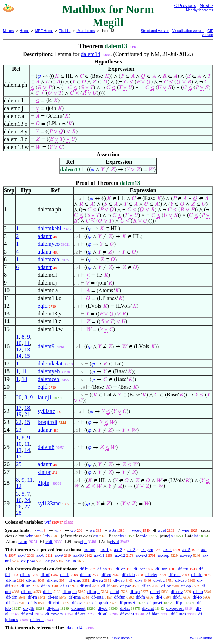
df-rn (32, 597)
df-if (106, 586)
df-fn (141, 597)
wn (40, 530)
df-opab (70, 591)
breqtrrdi (48, 422)
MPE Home (44, 31)
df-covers (54, 614)
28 (19, 513)
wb (73, 530)
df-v (139, 580)
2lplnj (44, 483)
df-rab (119, 580)
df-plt (180, 603)
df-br (48, 591)
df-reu (97, 580)
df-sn (146, 586)
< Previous (185, 5)
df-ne (11, 580)
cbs (121, 536)
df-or (120, 569)
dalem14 (90, 54)
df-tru (183, 569)
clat (195, 536)
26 (19, 507)
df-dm (12, 597)
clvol (115, 541)
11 (27, 343)
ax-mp (90, 549)
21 (27, 414)
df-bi (84, 569)
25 (19, 464)
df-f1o (12, 603)
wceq (137, 530)
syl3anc (46, 411)
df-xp (135, 591)
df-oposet (175, 608)
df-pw (126, 586)
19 (19, 414)
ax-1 (105, 549)
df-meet (78, 608)
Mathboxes (86, 31)
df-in (45, 586)
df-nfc (197, 574)
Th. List (65, 31)
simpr (44, 472)
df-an (102, 569)
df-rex (53, 580)
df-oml (27, 614)
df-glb (29, 608)
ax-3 (131, 549)
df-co (198, 591)
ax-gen (147, 549)
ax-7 (22, 555)
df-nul (85, 586)
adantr (45, 236)
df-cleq (152, 574)
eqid (43, 306)
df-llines (178, 614)
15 (27, 356)
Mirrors (8, 31)
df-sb (65, 574)
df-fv (33, 603)
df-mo (86, 574)
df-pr (166, 586)
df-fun (120, 597)
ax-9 (59, 555)
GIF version (208, 33)
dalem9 (46, 346)
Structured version (155, 31)
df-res (53, 597)
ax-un (71, 561)
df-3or (139, 569)
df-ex (25, 574)
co (96, 536)
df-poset (155, 603)
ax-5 (186, 549)
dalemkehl (50, 228)
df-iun (27, 591)
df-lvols (37, 620)
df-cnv (177, 591)
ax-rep (164, 555)
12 (19, 349)
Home (24, 31)
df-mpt (94, 591)
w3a (112, 530)
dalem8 (46, 447)
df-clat (148, 608)
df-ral (31, 580)
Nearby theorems (200, 10)
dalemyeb (49, 371)
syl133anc (49, 503)
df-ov (77, 603)
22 (19, 422)
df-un (25, 586)
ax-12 (120, 555)
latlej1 (45, 397)
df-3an (161, 569)
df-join (53, 608)
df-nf (45, 574)
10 (19, 343)
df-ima (75, 597)
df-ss (65, 586)
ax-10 (79, 555)
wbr (29, 536)
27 (27, 507)
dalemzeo (48, 259)
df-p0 (103, 608)
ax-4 (168, 549)
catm (23, 541)
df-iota (97, 597)
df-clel (175, 574)
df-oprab (100, 603)
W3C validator (201, 638)
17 (19, 408)
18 (27, 408)
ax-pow (28, 561)
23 (19, 430)
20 (19, 397)
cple (143, 536)
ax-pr (50, 561)
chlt (49, 541)
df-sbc (159, 580)
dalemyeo (49, 244)
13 (27, 349)
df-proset (127, 603)
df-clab (128, 574)
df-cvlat (127, 614)
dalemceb (48, 379)
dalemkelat (50, 364)
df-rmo (75, 580)
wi (56, 530)
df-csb (181, 580)
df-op (186, 586)
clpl (84, 541)
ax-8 (40, 555)
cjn (170, 536)
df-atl (103, 614)
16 (19, 500)
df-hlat (152, 614)
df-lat (125, 608)
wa (92, 530)
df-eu (106, 574)
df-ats (80, 614)
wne (186, 530)
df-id (115, 591)
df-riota (54, 603)
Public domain (121, 638)
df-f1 (178, 597)
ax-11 (99, 555)
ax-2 (118, 549)
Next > (206, 5)
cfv (47, 536)
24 (27, 500)
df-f (159, 597)
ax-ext (141, 555)
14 (19, 356)
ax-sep (186, 555)
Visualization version (188, 31)
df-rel (155, 591)
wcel (162, 530)
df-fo (197, 597)
